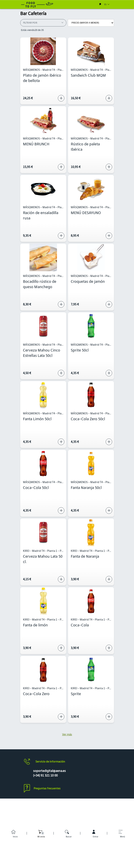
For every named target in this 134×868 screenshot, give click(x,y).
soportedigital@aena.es (49, 771)
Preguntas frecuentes (47, 788)
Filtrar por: (43, 23)
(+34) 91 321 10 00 (45, 775)
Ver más (67, 734)
